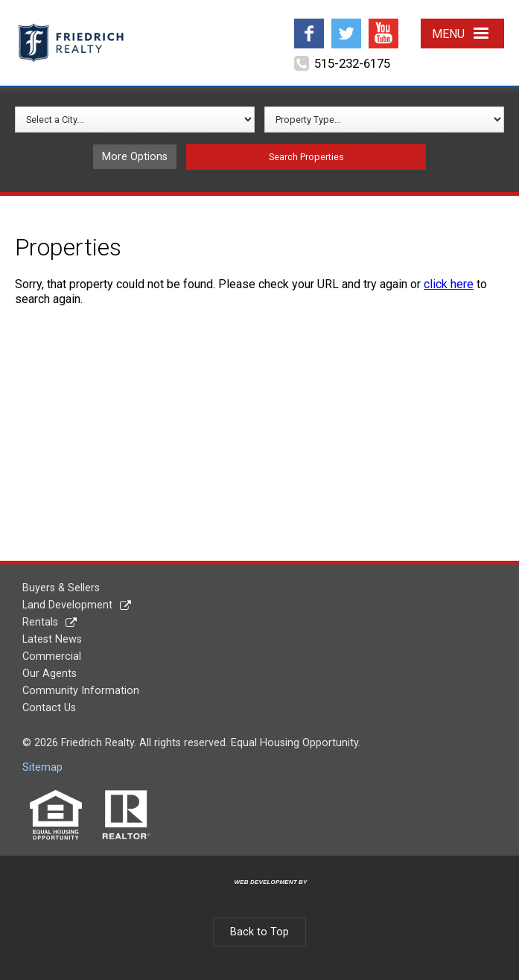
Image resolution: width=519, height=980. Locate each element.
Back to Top (259, 932)
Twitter (346, 24)
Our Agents (50, 674)
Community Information (81, 691)
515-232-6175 (352, 63)
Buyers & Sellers (61, 588)
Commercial (52, 656)
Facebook (309, 24)
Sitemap (42, 767)
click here (449, 284)
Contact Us (49, 708)
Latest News (52, 639)
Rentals (40, 622)
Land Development (67, 605)
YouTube (383, 24)
